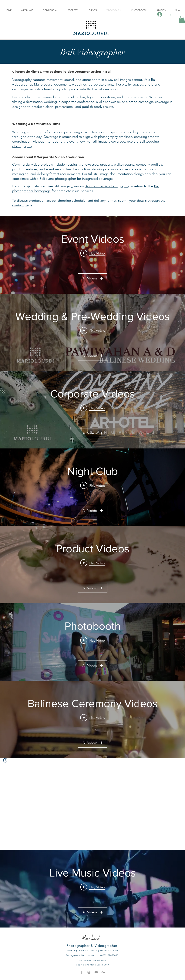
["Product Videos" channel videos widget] (92, 565)
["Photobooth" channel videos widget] (92, 642)
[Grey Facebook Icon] (82, 972)
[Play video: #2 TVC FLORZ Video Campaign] (93, 563)
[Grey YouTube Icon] (96, 972)
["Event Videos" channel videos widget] (92, 255)
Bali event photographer (58, 179)
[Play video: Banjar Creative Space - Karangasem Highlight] (93, 253)
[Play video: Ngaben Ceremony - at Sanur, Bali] (93, 718)
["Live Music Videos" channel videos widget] (92, 889)
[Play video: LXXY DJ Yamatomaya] (93, 485)
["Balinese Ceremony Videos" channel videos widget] (92, 719)
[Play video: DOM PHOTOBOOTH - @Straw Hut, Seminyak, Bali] (93, 640)
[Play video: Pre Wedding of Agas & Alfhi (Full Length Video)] (93, 331)
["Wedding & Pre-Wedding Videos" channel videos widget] (92, 332)
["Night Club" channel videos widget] (92, 487)
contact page (22, 205)
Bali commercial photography (107, 186)
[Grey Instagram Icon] (89, 972)
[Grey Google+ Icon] (103, 972)
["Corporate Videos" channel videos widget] (92, 410)
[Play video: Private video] (93, 887)
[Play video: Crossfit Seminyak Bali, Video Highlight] (93, 408)
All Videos (93, 278)
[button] (182, 20)
